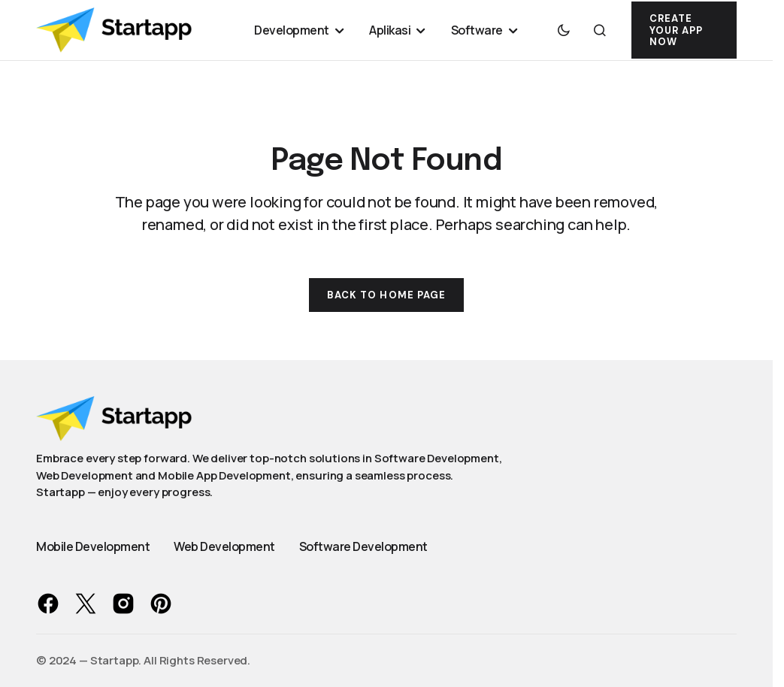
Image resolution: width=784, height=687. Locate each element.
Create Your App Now (676, 30)
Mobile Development (93, 546)
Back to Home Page (386, 295)
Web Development (224, 546)
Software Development (363, 546)
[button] (564, 30)
